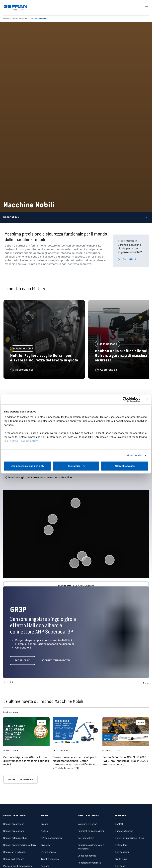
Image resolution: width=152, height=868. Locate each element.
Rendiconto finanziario (89, 863)
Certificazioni (122, 852)
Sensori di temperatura (15, 838)
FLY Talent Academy (51, 838)
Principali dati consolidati (91, 831)
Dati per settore (86, 838)
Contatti (119, 824)
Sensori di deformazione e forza (20, 845)
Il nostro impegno (50, 859)
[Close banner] (147, 399)
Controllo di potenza (14, 859)
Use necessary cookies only (27, 466)
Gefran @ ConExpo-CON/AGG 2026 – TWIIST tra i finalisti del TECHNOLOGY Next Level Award (125, 761)
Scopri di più (22, 660)
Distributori (121, 845)
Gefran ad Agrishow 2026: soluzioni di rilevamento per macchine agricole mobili (26, 761)
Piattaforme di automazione (18, 866)
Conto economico (87, 856)
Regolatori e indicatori (15, 852)
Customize (76, 466)
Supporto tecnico (124, 831)
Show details (134, 455)
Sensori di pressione (14, 831)
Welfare (45, 831)
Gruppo (44, 824)
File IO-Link (121, 859)
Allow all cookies (124, 466)
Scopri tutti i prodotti (56, 660)
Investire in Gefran (87, 824)
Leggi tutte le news (20, 780)
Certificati (120, 866)
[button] (74, 563)
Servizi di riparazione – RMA (129, 838)
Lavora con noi (48, 852)
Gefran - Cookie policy (24, 441)
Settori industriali (20, 19)
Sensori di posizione (14, 824)
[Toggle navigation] (147, 8)
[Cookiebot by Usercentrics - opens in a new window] (125, 399)
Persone (45, 866)
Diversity (45, 845)
